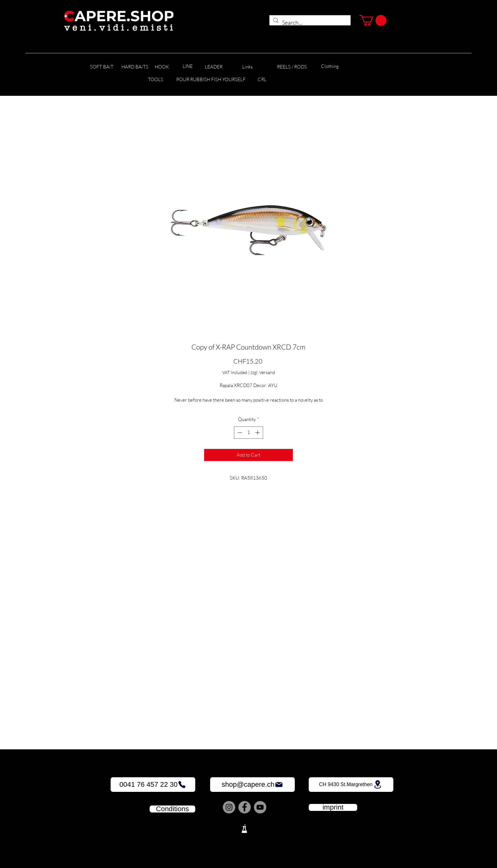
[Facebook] (245, 807)
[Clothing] (330, 66)
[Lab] (244, 829)
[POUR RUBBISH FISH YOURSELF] (211, 80)
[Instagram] (229, 807)
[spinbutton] (249, 433)
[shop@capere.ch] (252, 785)
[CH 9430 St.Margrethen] (351, 785)
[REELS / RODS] (292, 67)
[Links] (247, 67)
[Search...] (310, 23)
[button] (373, 20)
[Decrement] (239, 433)
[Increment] (258, 433)
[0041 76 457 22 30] (153, 785)
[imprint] (333, 807)
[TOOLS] (155, 80)
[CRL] (262, 80)
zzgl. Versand (263, 372)
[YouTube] (260, 807)
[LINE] (188, 66)
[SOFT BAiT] (102, 67)
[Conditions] (172, 809)
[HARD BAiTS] (135, 67)
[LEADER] (214, 67)
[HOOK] (162, 67)
